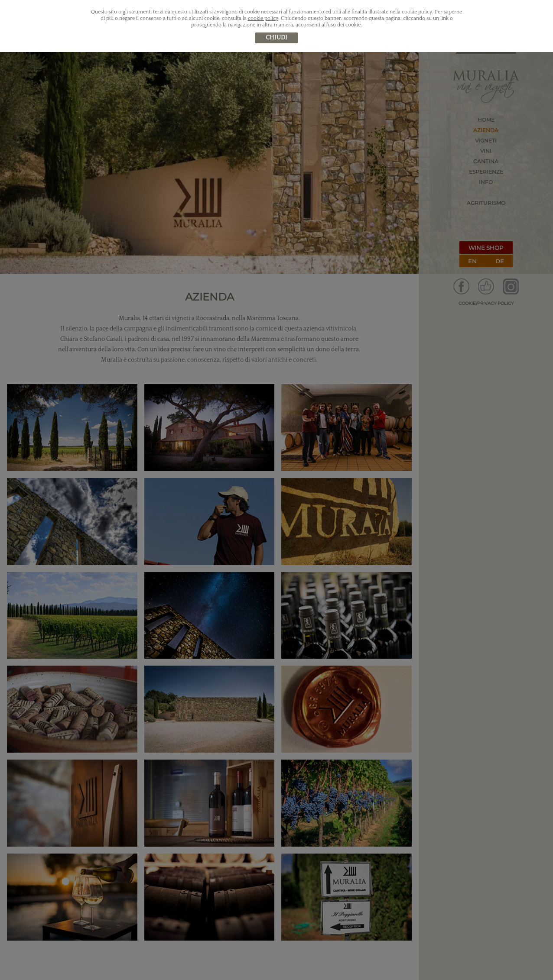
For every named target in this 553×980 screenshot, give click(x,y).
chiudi (276, 38)
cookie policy (263, 18)
